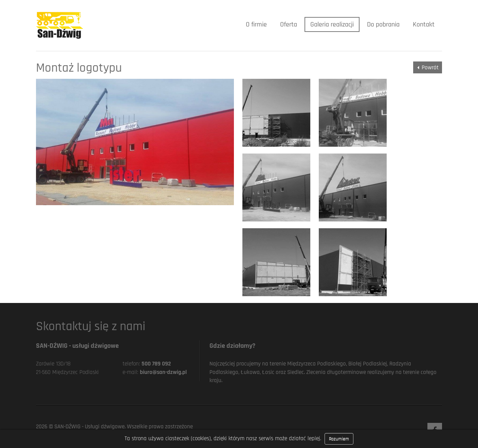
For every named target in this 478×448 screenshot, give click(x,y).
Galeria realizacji (332, 24)
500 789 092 (156, 364)
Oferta (289, 24)
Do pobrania (383, 24)
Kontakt (424, 24)
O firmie (256, 24)
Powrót (430, 68)
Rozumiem (339, 439)
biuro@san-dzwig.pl (163, 372)
